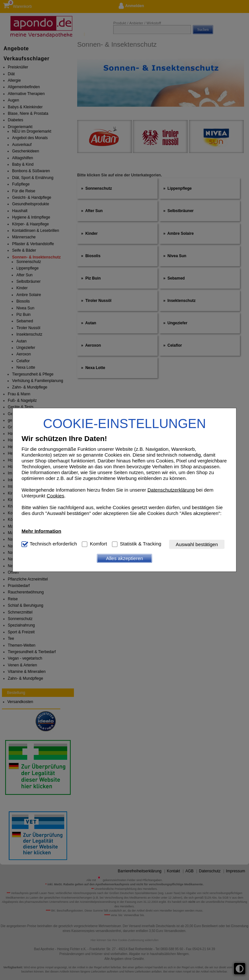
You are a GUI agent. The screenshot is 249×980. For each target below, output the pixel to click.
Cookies (55, 495)
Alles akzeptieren (124, 558)
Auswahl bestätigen (197, 544)
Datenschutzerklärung (171, 490)
